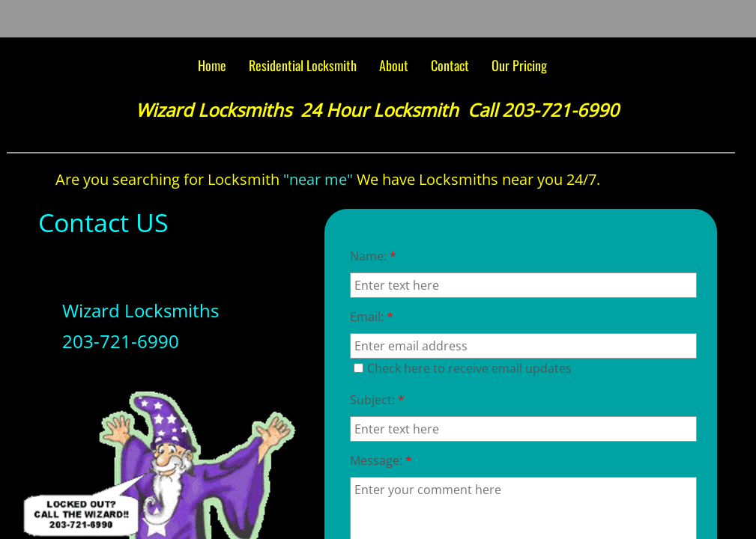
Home (212, 65)
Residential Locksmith (303, 65)
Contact (450, 65)
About (394, 65)
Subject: (377, 400)
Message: (381, 460)
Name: (373, 256)
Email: (372, 317)
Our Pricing (519, 65)
